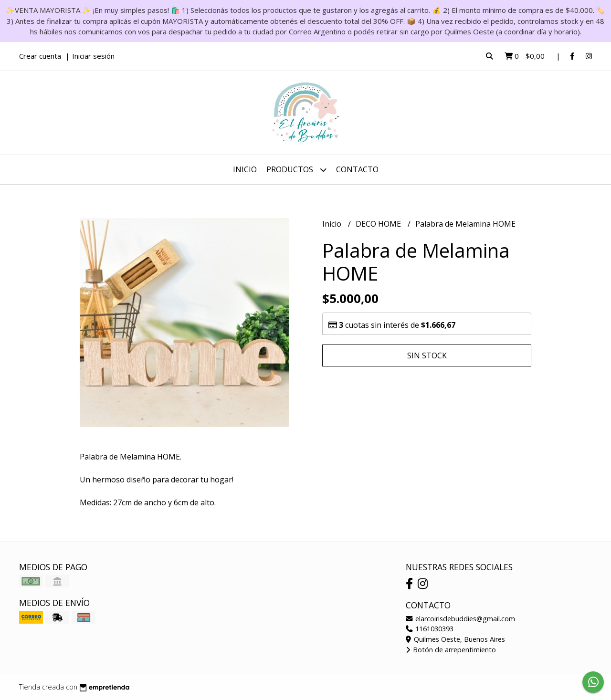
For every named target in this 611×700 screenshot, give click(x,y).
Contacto (357, 169)
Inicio (245, 169)
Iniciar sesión (93, 56)
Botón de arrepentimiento (451, 650)
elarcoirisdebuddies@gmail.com (460, 619)
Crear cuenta (40, 56)
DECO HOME (379, 224)
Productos (296, 170)
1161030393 (430, 629)
